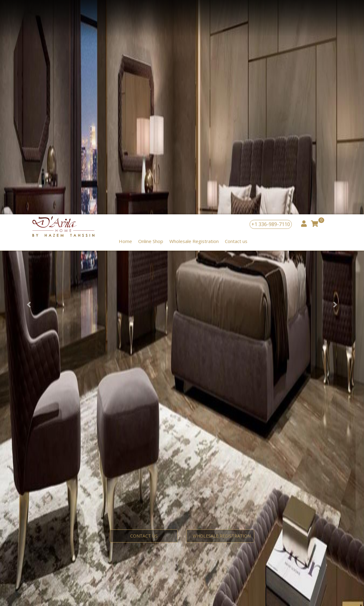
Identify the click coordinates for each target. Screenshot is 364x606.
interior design (96, 427)
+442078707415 (76, 433)
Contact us (236, 27)
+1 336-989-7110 (271, 10)
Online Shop (151, 27)
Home (125, 27)
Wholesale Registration (194, 27)
